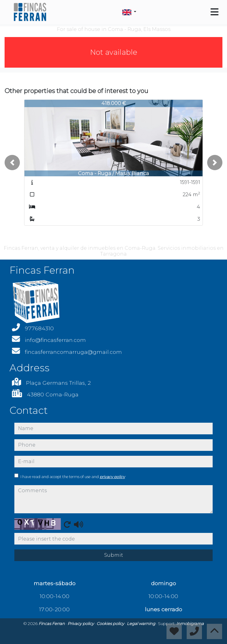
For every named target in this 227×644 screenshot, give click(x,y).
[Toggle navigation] (214, 12)
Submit (114, 555)
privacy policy (112, 477)
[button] (12, 163)
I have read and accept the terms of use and (73, 477)
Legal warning (141, 623)
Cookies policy (111, 623)
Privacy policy (81, 623)
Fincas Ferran (52, 623)
